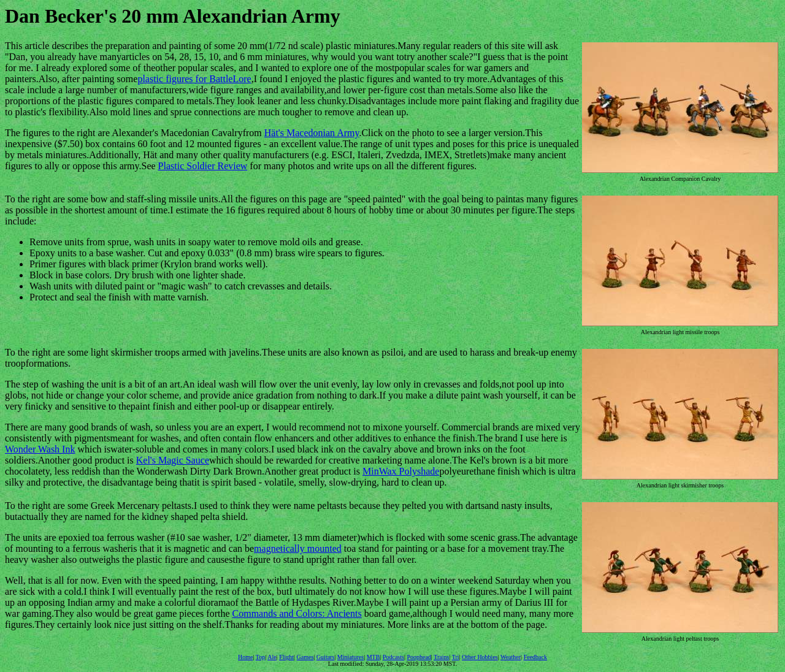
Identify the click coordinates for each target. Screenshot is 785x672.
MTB (373, 657)
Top (260, 657)
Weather (511, 657)
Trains (441, 657)
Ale (272, 657)
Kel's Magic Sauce (173, 460)
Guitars (325, 657)
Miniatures (350, 657)
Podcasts (393, 657)
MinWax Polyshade (401, 471)
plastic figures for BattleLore (194, 79)
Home (245, 657)
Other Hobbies (480, 657)
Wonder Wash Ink (40, 449)
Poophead (419, 657)
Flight (286, 657)
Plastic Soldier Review (203, 166)
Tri (456, 657)
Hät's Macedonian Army (312, 133)
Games (305, 657)
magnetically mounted (298, 548)
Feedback (535, 657)
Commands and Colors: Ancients (297, 613)
